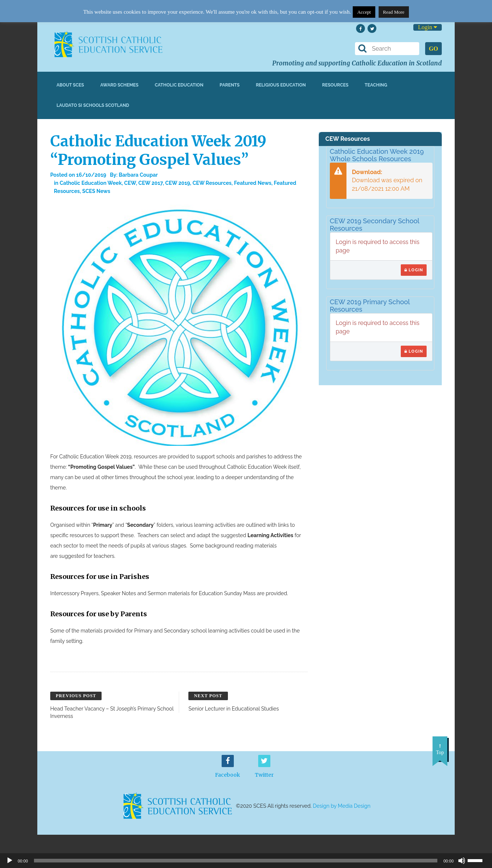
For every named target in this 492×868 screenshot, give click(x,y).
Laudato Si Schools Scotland (93, 105)
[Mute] (462, 861)
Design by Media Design (342, 806)
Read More (394, 12)
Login (428, 27)
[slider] (478, 860)
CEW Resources (212, 183)
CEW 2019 (177, 183)
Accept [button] (364, 12)
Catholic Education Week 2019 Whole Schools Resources (377, 155)
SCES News (96, 191)
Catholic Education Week (90, 183)
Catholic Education (179, 85)
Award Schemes (119, 85)
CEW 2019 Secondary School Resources (375, 225)
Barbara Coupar (139, 175)
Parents (230, 85)
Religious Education (281, 85)
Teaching (376, 85)
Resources (335, 85)
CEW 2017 (151, 183)
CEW (130, 183)
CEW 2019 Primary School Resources (370, 306)
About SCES (70, 85)
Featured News (252, 183)
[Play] (10, 861)
